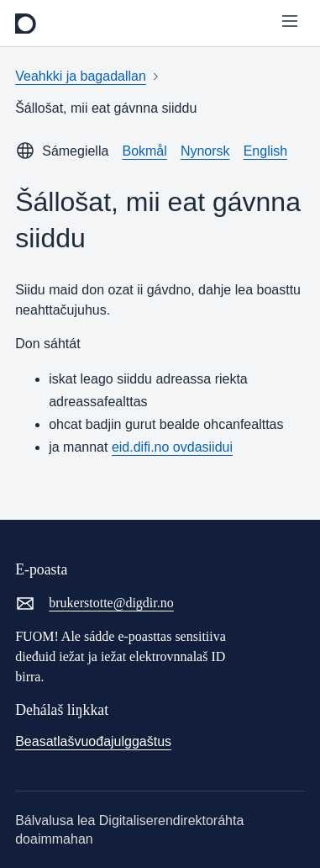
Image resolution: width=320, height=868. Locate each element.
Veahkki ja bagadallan (81, 76)
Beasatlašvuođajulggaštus (93, 741)
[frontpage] (26, 24)
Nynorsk (205, 151)
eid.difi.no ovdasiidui (172, 447)
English (265, 151)
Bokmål (144, 151)
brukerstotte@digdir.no (94, 603)
